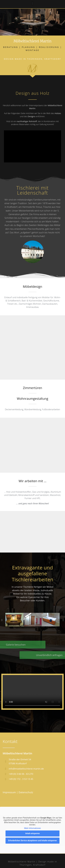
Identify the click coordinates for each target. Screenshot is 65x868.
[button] (32, 3)
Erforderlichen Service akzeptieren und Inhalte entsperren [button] (32, 841)
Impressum (9, 792)
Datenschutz (26, 792)
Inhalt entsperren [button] (32, 834)
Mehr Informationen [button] (32, 828)
